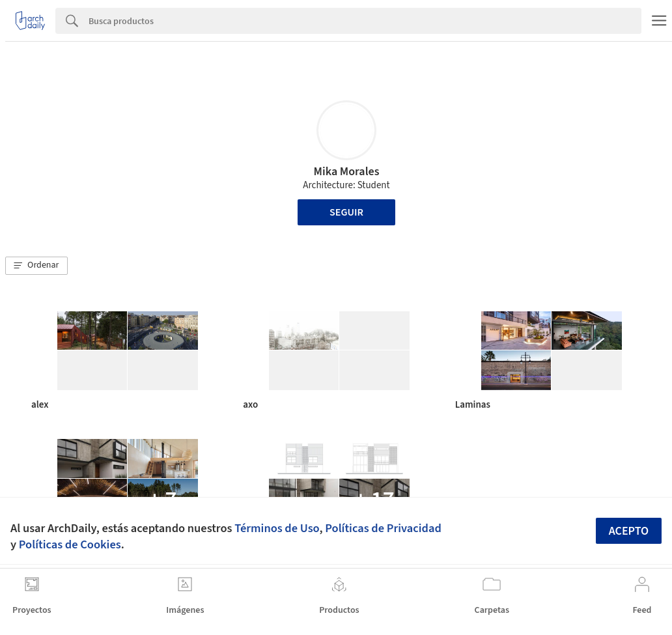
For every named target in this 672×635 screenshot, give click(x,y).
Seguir (346, 212)
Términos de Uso (277, 528)
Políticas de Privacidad (383, 528)
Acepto (629, 531)
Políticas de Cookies (70, 544)
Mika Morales (347, 172)
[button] (36, 266)
